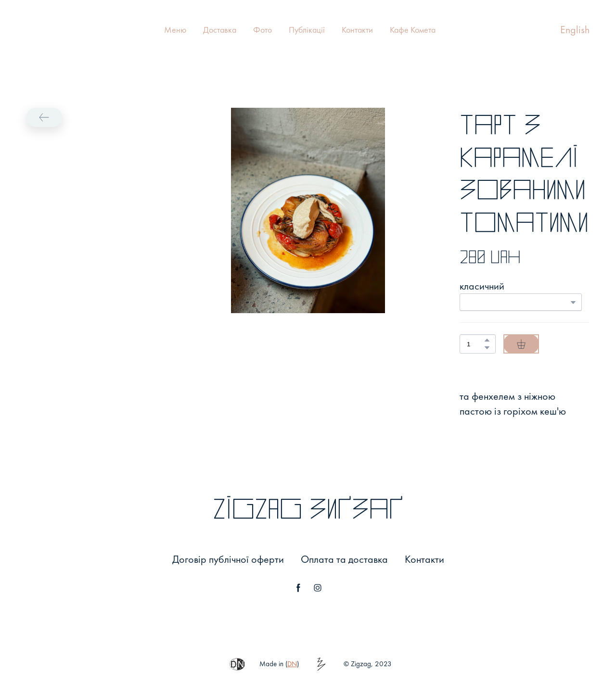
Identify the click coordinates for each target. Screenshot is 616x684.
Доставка (220, 30)
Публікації (307, 30)
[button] (44, 117)
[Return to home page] (37, 30)
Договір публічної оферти (228, 559)
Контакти (357, 30)
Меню (175, 30)
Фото (263, 30)
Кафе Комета (413, 30)
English (575, 30)
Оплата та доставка (344, 559)
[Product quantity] (475, 344)
